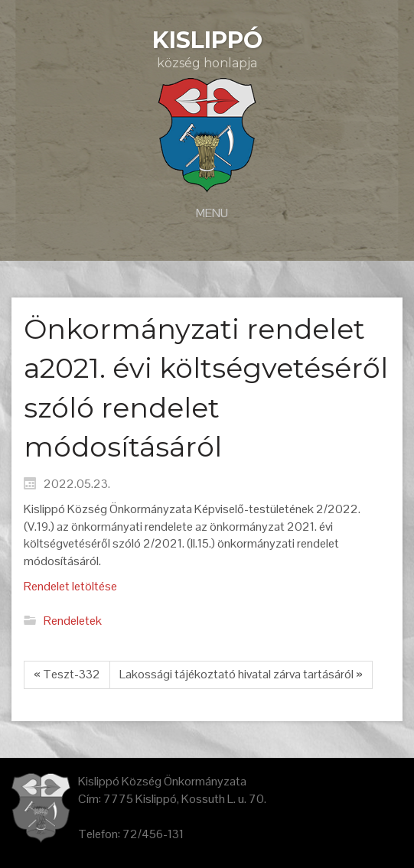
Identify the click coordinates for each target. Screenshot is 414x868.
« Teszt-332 (67, 674)
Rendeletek (73, 620)
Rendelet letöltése (70, 586)
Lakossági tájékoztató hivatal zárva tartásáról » (241, 674)
